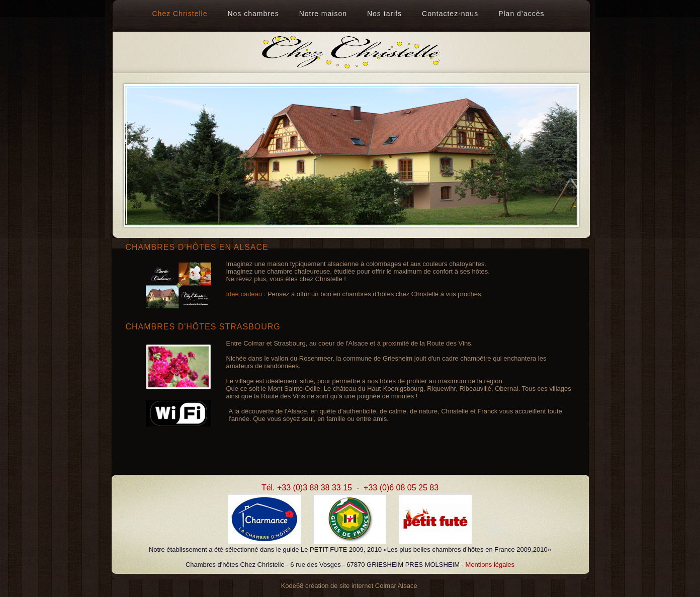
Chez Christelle (180, 14)
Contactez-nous (450, 14)
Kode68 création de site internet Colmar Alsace (349, 586)
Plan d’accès (521, 14)
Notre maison (323, 14)
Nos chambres (253, 14)
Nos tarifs (384, 14)
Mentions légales (490, 565)
